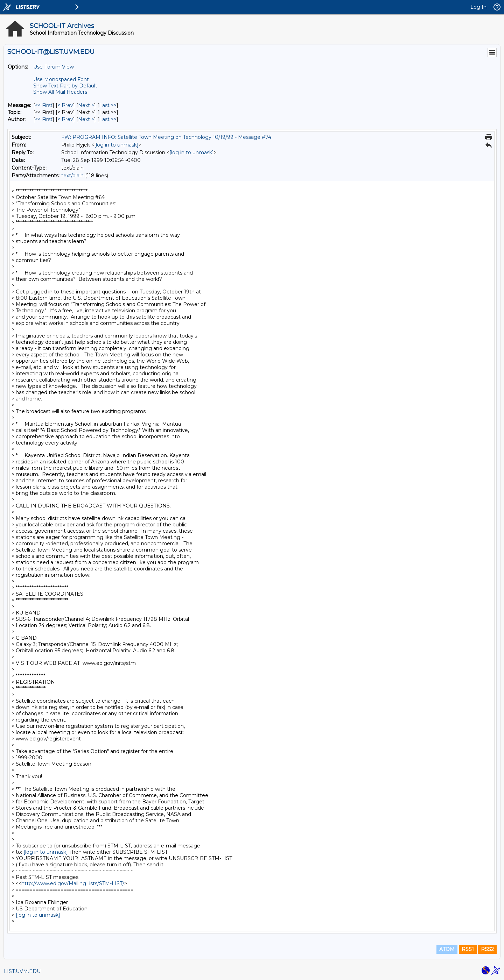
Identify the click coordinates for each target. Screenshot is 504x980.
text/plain (72, 176)
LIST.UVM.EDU (22, 971)
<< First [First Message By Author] (44, 119)
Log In (478, 7)
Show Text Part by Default (65, 86)
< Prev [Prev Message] (65, 105)
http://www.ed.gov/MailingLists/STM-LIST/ (73, 883)
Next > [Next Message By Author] (86, 119)
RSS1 (468, 949)
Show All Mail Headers (60, 92)
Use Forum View (54, 67)
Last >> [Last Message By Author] (108, 119)
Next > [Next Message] (86, 105)
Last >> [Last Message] (108, 105)
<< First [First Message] (44, 105)
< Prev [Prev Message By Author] (65, 119)
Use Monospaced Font (61, 79)
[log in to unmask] (116, 145)
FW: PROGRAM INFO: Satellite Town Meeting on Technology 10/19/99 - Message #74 (166, 137)
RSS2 (487, 949)
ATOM (447, 949)
